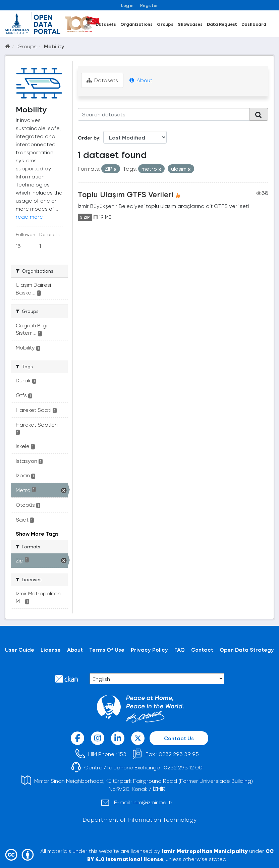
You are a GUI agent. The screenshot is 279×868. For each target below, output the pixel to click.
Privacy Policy (149, 649)
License (51, 649)
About (141, 80)
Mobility (54, 46)
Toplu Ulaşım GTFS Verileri (126, 194)
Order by (89, 138)
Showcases (190, 24)
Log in (127, 5)
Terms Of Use (107, 649)
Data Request (222, 24)
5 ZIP (85, 217)
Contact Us (179, 738)
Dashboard (254, 24)
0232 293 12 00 (183, 767)
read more (29, 216)
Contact (202, 649)
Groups (165, 24)
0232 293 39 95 (179, 754)
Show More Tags (37, 533)
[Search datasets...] (164, 114)
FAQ (180, 649)
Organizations (136, 24)
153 (122, 754)
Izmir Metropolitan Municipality (205, 851)
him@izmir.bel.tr (153, 802)
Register (149, 5)
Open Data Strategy (247, 649)
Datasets (106, 24)
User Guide (20, 649)
